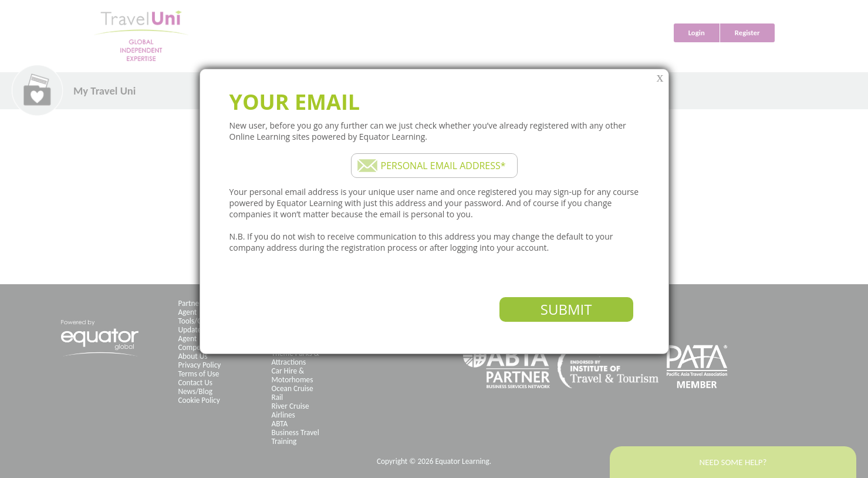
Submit (566, 309)
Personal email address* (443, 166)
